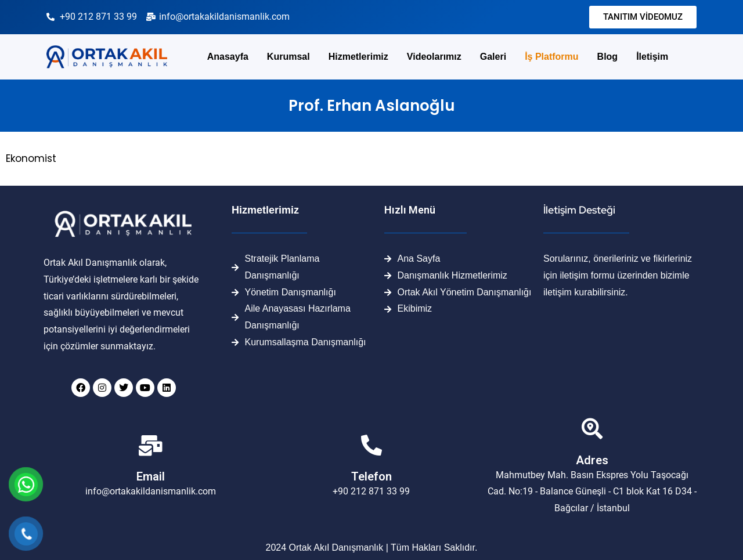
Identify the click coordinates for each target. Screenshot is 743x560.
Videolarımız (434, 57)
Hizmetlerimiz (358, 57)
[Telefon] (371, 446)
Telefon (371, 476)
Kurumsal (288, 57)
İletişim (652, 57)
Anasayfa (228, 57)
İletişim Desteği (579, 210)
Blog (608, 57)
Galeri (493, 57)
